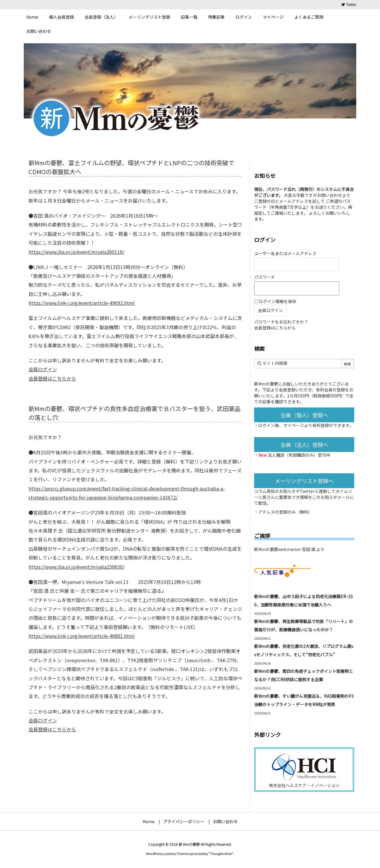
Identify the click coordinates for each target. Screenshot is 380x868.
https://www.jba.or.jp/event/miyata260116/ (76, 252)
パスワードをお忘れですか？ (281, 322)
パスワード (265, 277)
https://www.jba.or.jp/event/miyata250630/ (76, 567)
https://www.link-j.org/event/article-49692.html (82, 303)
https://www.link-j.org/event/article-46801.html (82, 636)
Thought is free (221, 853)
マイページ (294, 425)
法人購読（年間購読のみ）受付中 (299, 455)
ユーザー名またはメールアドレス (285, 253)
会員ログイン (43, 369)
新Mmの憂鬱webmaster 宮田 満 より (289, 549)
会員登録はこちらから (52, 378)
